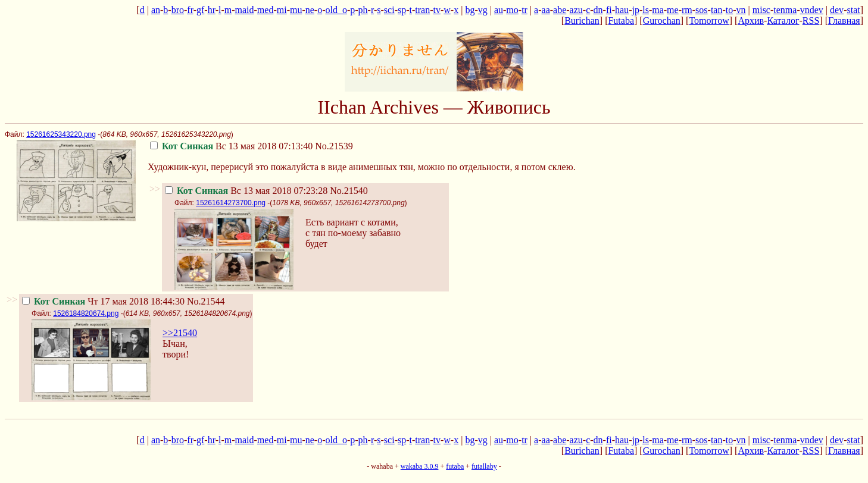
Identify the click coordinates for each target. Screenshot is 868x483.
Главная (844, 21)
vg (483, 10)
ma (658, 10)
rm (687, 10)
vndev (812, 10)
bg (470, 10)
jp (635, 10)
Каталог (783, 21)
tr (524, 10)
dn (598, 10)
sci (389, 10)
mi (282, 10)
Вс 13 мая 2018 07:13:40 (231, 146)
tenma (785, 10)
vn (741, 10)
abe (560, 10)
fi (609, 10)
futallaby (484, 466)
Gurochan (662, 21)
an (156, 10)
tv (437, 10)
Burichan (582, 21)
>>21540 (180, 333)
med (266, 10)
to (729, 10)
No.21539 (334, 146)
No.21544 (206, 301)
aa (546, 10)
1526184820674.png (86, 313)
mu (296, 10)
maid (245, 10)
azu (576, 10)
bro (178, 10)
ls (646, 10)
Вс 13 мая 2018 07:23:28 (246, 191)
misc (761, 10)
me (673, 10)
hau (622, 10)
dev (837, 10)
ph (363, 10)
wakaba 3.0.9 (420, 466)
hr (212, 10)
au (499, 10)
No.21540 (349, 191)
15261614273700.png (231, 203)
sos (701, 10)
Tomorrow (709, 21)
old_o (336, 10)
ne (310, 10)
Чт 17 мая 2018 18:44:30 (103, 301)
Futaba (621, 21)
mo (512, 10)
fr (190, 10)
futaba (455, 466)
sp (402, 10)
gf (200, 10)
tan (717, 10)
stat (853, 10)
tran (422, 10)
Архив (751, 21)
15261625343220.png (61, 134)
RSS (811, 21)
